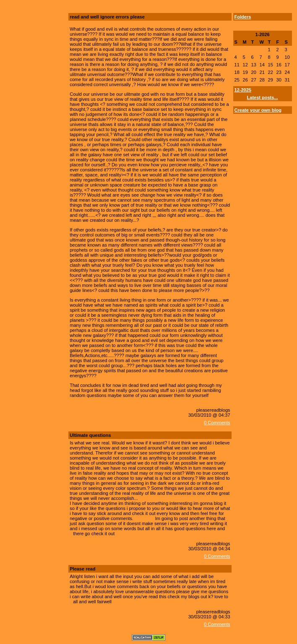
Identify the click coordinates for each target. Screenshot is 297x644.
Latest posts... (263, 97)
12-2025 (243, 90)
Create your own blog (258, 110)
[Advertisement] (30, 68)
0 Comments (217, 423)
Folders (243, 17)
